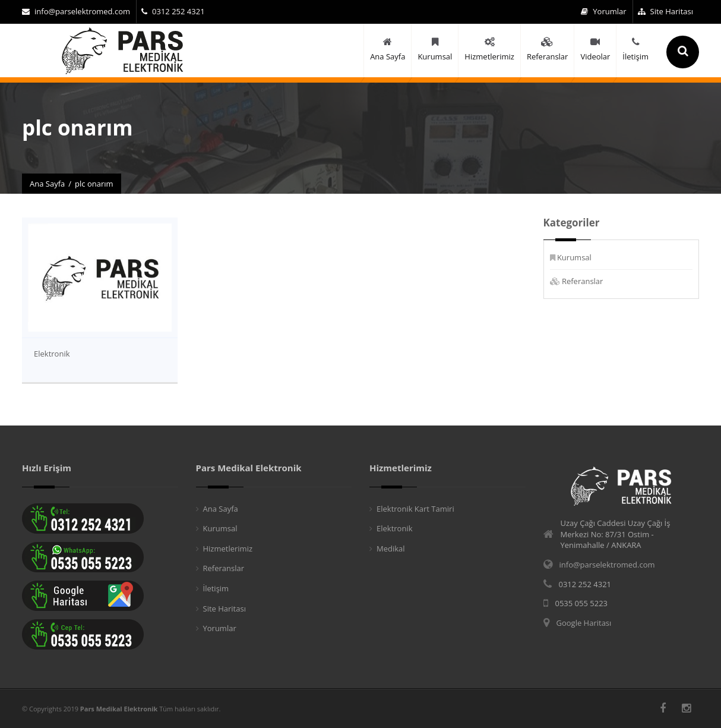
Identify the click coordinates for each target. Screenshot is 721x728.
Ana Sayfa (47, 184)
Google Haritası (584, 623)
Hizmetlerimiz (228, 549)
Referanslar (583, 281)
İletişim (216, 588)
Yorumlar (603, 11)
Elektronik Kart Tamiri (415, 509)
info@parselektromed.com (76, 11)
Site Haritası (665, 11)
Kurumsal (574, 257)
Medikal (391, 549)
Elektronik (52, 354)
